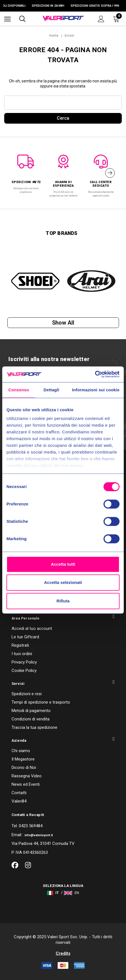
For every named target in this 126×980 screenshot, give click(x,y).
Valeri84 (19, 801)
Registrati (20, 645)
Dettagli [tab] (51, 390)
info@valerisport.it (39, 835)
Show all (63, 323)
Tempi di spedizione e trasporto (41, 702)
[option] (26, 171)
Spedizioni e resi (27, 694)
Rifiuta (63, 601)
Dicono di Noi (24, 768)
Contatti (19, 793)
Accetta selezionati (63, 582)
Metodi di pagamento (31, 711)
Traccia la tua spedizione (34, 727)
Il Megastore (23, 759)
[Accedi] (101, 19)
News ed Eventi (26, 784)
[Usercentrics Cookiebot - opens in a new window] (95, 374)
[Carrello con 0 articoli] (117, 19)
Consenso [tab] (19, 390)
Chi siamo (21, 751)
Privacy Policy (24, 662)
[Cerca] (22, 19)
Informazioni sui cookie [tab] (96, 390)
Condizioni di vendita (31, 719)
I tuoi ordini (22, 654)
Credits (63, 953)
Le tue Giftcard (25, 637)
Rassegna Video (27, 776)
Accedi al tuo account (32, 628)
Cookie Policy (24, 671)
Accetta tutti (63, 564)
